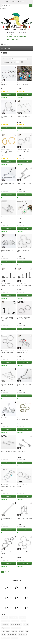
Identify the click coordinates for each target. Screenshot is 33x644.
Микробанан (5, 624)
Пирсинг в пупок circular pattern (24, 217)
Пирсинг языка (6, 631)
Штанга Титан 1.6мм (23, 451)
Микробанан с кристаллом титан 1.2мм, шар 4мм (8, 486)
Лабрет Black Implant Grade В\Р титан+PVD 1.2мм (7, 319)
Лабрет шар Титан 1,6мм (24, 183)
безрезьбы (15, 638)
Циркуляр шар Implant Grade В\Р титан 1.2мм (23, 150)
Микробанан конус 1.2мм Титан (24, 385)
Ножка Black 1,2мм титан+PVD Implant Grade (8, 285)
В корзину (8, 94)
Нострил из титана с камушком (7, 84)
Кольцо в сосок (6, 621)
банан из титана (23, 635)
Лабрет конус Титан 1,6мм (24, 518)
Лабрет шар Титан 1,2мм (8, 217)
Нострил (26, 624)
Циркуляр (14, 631)
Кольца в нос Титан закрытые (23, 485)
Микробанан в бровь (16, 624)
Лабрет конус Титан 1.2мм (9, 451)
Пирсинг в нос (6, 628)
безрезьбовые (6, 638)
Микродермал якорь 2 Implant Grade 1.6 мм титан (23, 352)
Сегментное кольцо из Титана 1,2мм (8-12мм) (8, 351)
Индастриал (22, 618)
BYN (8, 2)
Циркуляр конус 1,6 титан (24, 552)
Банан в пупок (13, 618)
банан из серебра (12, 635)
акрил (27, 631)
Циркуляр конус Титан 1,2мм (23, 251)
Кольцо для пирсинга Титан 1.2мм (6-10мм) (23, 419)
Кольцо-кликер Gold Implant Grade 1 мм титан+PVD (7, 151)
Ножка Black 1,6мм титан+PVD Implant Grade (24, 285)
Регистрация (23, 2)
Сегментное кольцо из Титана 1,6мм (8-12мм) (23, 318)
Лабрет (23, 621)
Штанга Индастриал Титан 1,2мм (7, 519)
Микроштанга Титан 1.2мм (7, 385)
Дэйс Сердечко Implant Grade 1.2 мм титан (8, 251)
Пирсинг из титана (16, 628)
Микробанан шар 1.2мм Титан (8, 184)
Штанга (21, 631)
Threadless (5, 618)
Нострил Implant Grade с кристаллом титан (24, 117)
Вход (14, 2)
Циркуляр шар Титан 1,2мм (7, 117)
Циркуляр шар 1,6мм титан (7, 553)
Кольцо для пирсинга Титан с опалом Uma (23, 84)
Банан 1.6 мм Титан (7, 418)
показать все (5, 641)
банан (4, 635)
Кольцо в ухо (15, 621)
